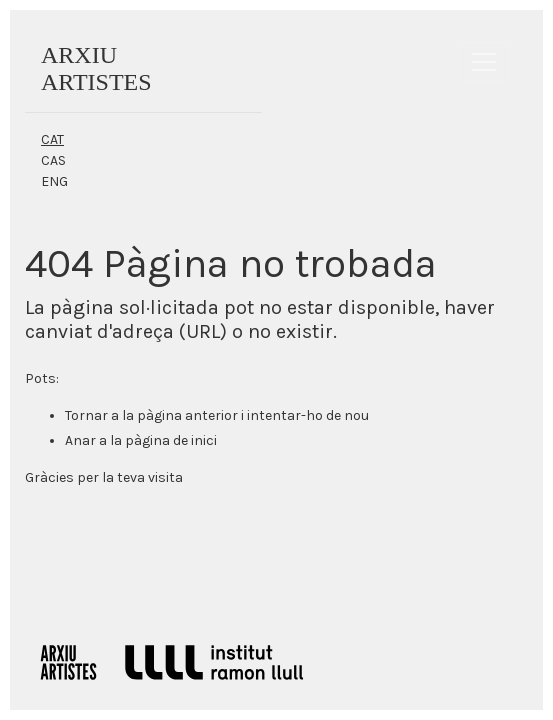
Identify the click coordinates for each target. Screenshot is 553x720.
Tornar (86, 415)
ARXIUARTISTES (96, 68)
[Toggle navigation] (484, 62)
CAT (52, 139)
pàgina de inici (171, 440)
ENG (54, 181)
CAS (53, 160)
